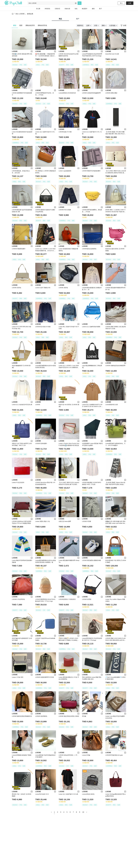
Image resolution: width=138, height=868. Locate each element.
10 (83, 812)
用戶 (78, 19)
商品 (60, 19)
